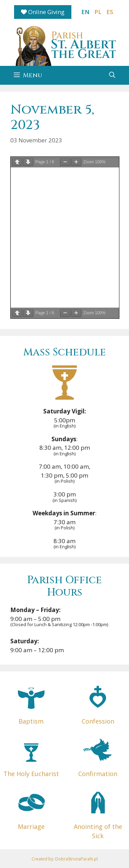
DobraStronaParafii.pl (77, 859)
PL (98, 12)
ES (110, 12)
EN (85, 12)
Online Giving (43, 12)
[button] (112, 75)
